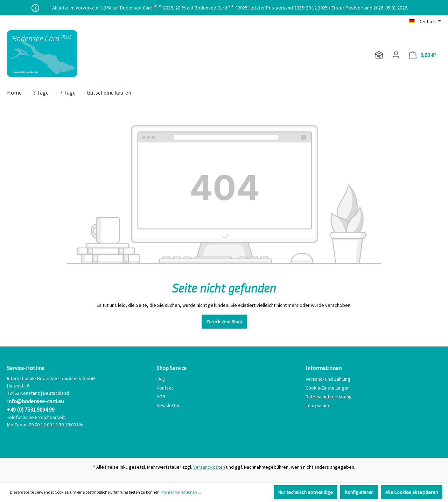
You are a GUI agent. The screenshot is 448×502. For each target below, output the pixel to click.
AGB (161, 397)
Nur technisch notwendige (306, 492)
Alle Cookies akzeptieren (412, 492)
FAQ (161, 379)
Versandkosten (209, 467)
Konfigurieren (359, 492)
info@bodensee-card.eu (35, 401)
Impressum (317, 405)
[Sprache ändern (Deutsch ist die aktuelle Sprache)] (425, 21)
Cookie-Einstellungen (328, 388)
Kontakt (165, 388)
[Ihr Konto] (396, 55)
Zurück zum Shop (224, 322)
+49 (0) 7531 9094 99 (31, 410)
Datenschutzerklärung (329, 397)
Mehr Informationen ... (181, 492)
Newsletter (168, 405)
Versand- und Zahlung (328, 379)
